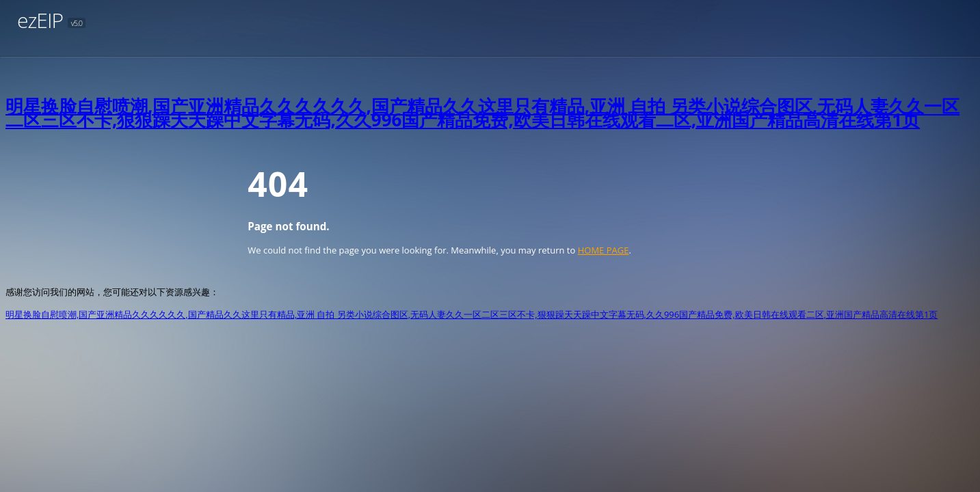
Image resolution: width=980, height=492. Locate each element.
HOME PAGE (604, 250)
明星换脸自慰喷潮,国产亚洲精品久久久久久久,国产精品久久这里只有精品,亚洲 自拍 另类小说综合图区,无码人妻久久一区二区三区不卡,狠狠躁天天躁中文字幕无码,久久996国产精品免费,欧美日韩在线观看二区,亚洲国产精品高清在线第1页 (482, 113)
